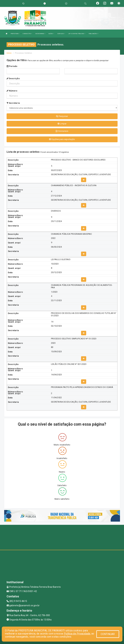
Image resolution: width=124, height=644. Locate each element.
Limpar (62, 124)
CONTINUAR (108, 634)
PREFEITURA (15, 34)
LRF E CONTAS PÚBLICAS (77, 34)
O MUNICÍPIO (27, 34)
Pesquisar (62, 116)
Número (12, 91)
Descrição (13, 78)
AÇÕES (51, 34)
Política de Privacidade (77, 634)
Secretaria (13, 103)
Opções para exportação (62, 139)
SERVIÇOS (61, 34)
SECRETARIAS (40, 34)
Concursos (62, 131)
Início (9, 53)
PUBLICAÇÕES (94, 34)
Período (12, 66)
